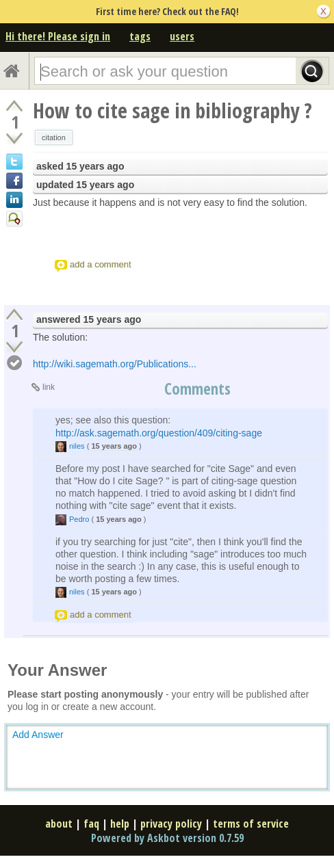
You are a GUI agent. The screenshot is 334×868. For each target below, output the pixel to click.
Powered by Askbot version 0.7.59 (167, 838)
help (120, 824)
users (182, 36)
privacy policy (171, 824)
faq (91, 824)
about (59, 824)
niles (77, 446)
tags (140, 36)
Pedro (79, 519)
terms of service (251, 824)
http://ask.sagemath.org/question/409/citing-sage (159, 433)
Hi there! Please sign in (58, 36)
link (49, 387)
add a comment (101, 264)
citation (54, 137)
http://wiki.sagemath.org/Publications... (115, 364)
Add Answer (38, 735)
